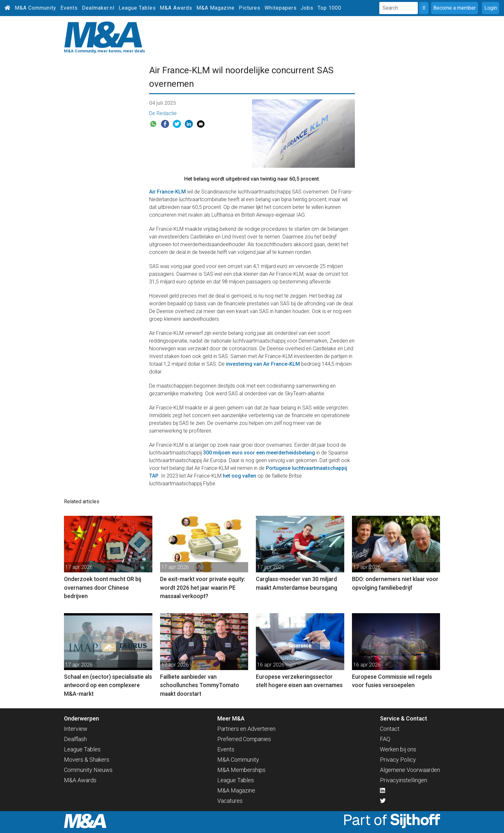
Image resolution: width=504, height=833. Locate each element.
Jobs (307, 8)
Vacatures (230, 801)
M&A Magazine (216, 8)
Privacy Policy (398, 760)
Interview (76, 729)
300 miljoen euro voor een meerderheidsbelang (259, 453)
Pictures (250, 8)
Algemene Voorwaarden (410, 770)
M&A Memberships (241, 770)
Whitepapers (281, 8)
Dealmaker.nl (98, 8)
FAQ (385, 739)
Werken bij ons (398, 749)
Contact (390, 729)
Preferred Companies (244, 739)
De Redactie (163, 113)
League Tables (137, 8)
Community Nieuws (88, 770)
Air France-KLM (167, 192)
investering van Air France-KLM (263, 364)
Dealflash (75, 739)
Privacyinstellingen (404, 780)
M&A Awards (176, 8)
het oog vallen (239, 476)
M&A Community (36, 8)
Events (69, 8)
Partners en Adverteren (246, 729)
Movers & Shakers (87, 760)
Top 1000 (329, 8)
